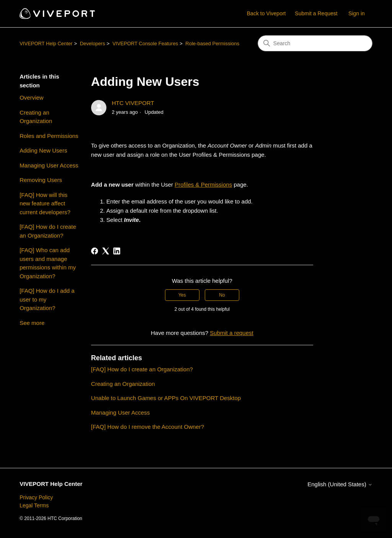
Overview (32, 98)
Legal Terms (34, 505)
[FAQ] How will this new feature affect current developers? (45, 203)
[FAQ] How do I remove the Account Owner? (148, 427)
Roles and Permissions (49, 136)
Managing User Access (49, 165)
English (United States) (340, 484)
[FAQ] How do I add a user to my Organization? (47, 299)
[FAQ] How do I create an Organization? (48, 231)
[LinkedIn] (117, 251)
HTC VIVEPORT (133, 103)
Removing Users (41, 180)
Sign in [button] (357, 13)
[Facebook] (95, 251)
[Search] (315, 43)
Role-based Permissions (212, 43)
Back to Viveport (266, 13)
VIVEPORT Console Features (145, 43)
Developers (93, 43)
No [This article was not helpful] (222, 295)
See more (32, 323)
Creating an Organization (36, 117)
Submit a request (231, 333)
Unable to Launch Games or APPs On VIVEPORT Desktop (166, 398)
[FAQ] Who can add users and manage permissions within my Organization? (48, 263)
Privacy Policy (36, 497)
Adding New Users (43, 150)
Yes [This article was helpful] (182, 295)
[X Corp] (106, 251)
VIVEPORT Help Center (46, 43)
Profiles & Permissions (203, 185)
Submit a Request (316, 13)
